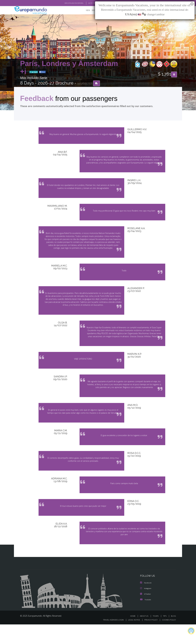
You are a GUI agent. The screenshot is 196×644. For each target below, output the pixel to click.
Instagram (146, 608)
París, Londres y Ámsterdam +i (69, 68)
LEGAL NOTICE (132, 639)
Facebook (146, 603)
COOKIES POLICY (168, 639)
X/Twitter (146, 614)
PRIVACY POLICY (150, 639)
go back (34, 72)
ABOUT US (145, 635)
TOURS (156, 635)
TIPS (165, 635)
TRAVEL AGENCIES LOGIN (111, 639)
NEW (85, 10)
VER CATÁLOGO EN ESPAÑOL (68, 3)
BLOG (173, 635)
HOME (134, 635)
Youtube (146, 619)
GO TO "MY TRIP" (89, 3)
